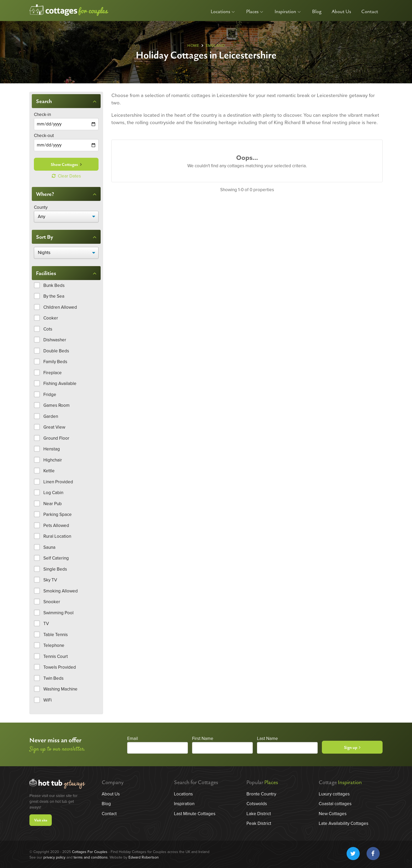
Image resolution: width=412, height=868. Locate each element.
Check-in (42, 115)
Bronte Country (261, 794)
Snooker (52, 602)
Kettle (49, 471)
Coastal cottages (335, 804)
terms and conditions (91, 857)
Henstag (52, 449)
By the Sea (54, 296)
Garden (51, 416)
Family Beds (55, 362)
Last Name (267, 738)
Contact (370, 12)
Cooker (51, 318)
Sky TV (50, 580)
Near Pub (53, 504)
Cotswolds (257, 804)
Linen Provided (58, 482)
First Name (203, 738)
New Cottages (333, 814)
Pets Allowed (56, 526)
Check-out (44, 136)
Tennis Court (56, 656)
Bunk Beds (54, 285)
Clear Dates (66, 176)
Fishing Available (60, 384)
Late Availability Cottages (344, 823)
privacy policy (54, 857)
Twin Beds (53, 678)
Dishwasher (55, 340)
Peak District (259, 823)
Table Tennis (56, 635)
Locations (223, 12)
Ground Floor (56, 438)
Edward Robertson (144, 857)
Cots (48, 329)
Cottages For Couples (90, 852)
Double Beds (56, 351)
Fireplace (53, 373)
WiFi (48, 700)
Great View (54, 427)
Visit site (41, 820)
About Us (341, 12)
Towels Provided (60, 667)
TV (46, 624)
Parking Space (58, 514)
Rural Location (57, 536)
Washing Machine (60, 689)
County (41, 207)
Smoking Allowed (61, 591)
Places (255, 12)
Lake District (259, 814)
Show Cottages (66, 165)
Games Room (56, 405)
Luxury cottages (334, 794)
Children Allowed (60, 307)
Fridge (50, 395)
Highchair (53, 460)
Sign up (352, 748)
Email (133, 738)
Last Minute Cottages (195, 814)
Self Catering (56, 558)
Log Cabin (53, 493)
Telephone (54, 645)
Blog (317, 12)
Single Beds (55, 569)
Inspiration (288, 12)
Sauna (49, 547)
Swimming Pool (58, 613)
